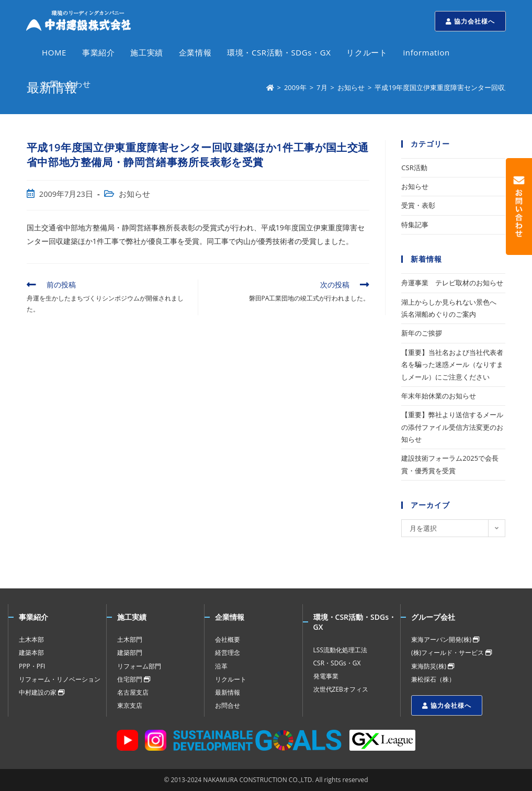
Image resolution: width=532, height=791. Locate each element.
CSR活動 (414, 168)
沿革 (221, 666)
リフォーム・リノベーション (60, 679)
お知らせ (134, 194)
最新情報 (228, 692)
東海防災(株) (433, 666)
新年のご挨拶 (422, 333)
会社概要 (228, 639)
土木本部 (31, 639)
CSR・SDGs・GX (337, 663)
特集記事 (415, 225)
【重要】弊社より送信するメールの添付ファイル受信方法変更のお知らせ (452, 427)
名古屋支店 (133, 692)
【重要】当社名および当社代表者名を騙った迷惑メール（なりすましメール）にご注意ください (452, 365)
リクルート (231, 679)
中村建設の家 (42, 692)
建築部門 (130, 653)
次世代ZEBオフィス (341, 689)
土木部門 (130, 639)
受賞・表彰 (418, 205)
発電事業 (326, 676)
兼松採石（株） (433, 679)
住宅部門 (134, 679)
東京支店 (130, 705)
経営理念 (228, 653)
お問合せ (228, 705)
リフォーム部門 (139, 666)
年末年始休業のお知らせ (439, 396)
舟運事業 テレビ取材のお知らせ (452, 283)
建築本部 (31, 653)
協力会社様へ (470, 21)
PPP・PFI (32, 666)
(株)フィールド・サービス (451, 653)
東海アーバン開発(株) (445, 639)
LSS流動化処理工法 (340, 650)
